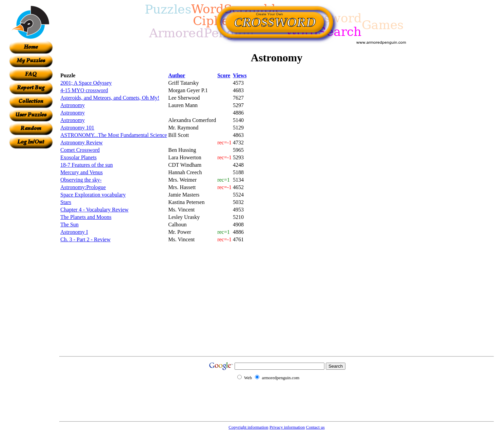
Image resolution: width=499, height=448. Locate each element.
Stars (66, 202)
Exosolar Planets (78, 157)
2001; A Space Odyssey (86, 83)
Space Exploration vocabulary (93, 195)
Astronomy (73, 105)
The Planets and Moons (86, 217)
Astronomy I (74, 232)
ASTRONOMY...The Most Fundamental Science (114, 135)
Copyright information (248, 427)
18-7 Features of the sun (87, 165)
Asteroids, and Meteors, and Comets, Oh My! (110, 98)
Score (224, 75)
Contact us (315, 427)
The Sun (69, 225)
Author (177, 75)
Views (240, 75)
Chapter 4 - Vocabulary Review (94, 210)
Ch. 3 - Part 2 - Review (85, 239)
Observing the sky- (81, 180)
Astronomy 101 (77, 128)
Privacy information (287, 427)
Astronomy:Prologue (83, 187)
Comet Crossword (80, 150)
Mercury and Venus (82, 172)
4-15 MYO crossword (84, 90)
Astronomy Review (82, 142)
